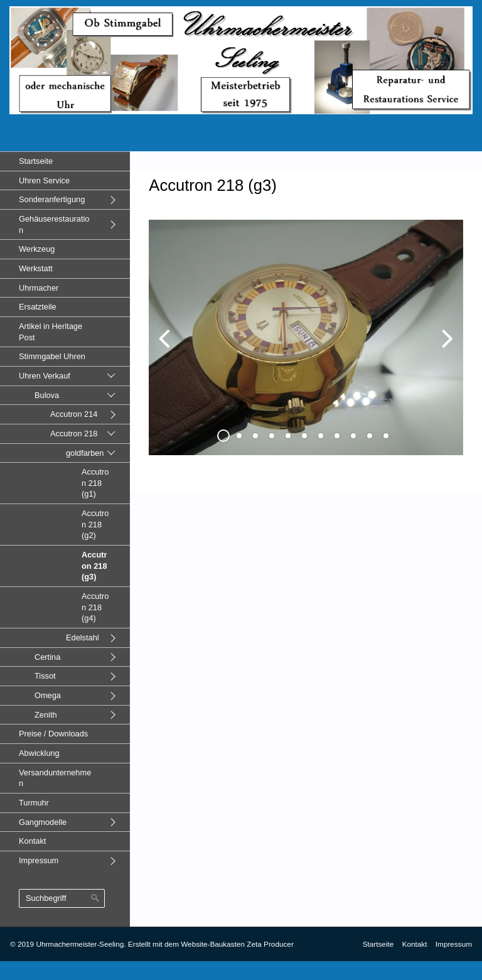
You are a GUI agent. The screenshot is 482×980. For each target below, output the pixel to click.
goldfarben (85, 453)
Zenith (46, 715)
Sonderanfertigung (52, 199)
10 (370, 436)
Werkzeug (37, 249)
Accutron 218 (74, 433)
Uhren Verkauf (45, 376)
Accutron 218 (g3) (94, 566)
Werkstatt (36, 268)
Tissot (45, 676)
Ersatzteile (38, 307)
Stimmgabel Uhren (52, 356)
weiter (444, 348)
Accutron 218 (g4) (95, 607)
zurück (168, 348)
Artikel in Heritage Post (51, 332)
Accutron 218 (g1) (95, 483)
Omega (48, 695)
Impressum (39, 860)
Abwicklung (39, 753)
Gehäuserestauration (54, 224)
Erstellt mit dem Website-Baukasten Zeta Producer (211, 944)
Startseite (36, 161)
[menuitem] (65, 161)
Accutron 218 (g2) (95, 524)
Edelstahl (83, 638)
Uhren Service (44, 180)
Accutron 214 (74, 414)
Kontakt (32, 841)
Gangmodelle (43, 822)
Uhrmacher (39, 288)
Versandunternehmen (55, 778)
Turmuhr (34, 803)
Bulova (47, 395)
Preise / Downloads (53, 734)
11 (386, 436)
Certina (47, 657)
